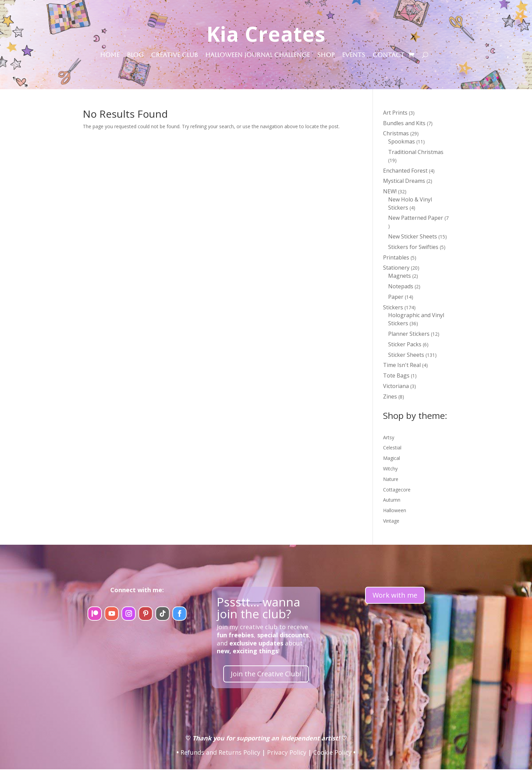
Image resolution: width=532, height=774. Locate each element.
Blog (135, 55)
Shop (326, 55)
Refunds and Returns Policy (220, 752)
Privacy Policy (287, 752)
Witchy (390, 469)
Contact (388, 55)
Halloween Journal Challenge (258, 55)
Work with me (395, 595)
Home (110, 55)
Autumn (392, 500)
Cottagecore (397, 490)
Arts (387, 437)
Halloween (395, 510)
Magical (392, 458)
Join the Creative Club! (266, 674)
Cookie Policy (332, 752)
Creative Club (174, 55)
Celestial (392, 448)
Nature (391, 479)
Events (354, 55)
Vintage (391, 521)
